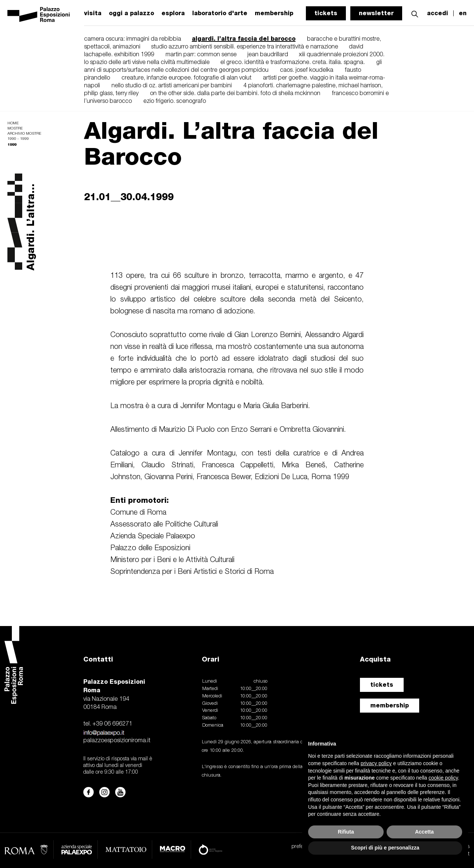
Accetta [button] (425, 832)
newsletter (376, 13)
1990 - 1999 (18, 139)
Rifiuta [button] (346, 832)
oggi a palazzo (131, 13)
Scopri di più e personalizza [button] (385, 848)
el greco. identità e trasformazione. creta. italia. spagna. (293, 63)
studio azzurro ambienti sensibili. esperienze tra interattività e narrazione (245, 47)
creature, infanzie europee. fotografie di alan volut (186, 78)
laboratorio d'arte (220, 13)
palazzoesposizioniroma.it (117, 741)
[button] (415, 13)
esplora (173, 13)
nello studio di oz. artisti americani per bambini (172, 86)
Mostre (15, 129)
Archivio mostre (24, 134)
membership (390, 705)
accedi (438, 13)
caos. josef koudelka (307, 70)
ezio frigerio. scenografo (175, 101)
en (463, 13)
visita (93, 13)
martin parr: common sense (202, 55)
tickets (326, 13)
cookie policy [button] (443, 778)
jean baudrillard (268, 55)
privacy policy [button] (376, 763)
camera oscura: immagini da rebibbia (133, 39)
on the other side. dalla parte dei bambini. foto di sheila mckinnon (235, 94)
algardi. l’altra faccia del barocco (244, 39)
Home (13, 123)
